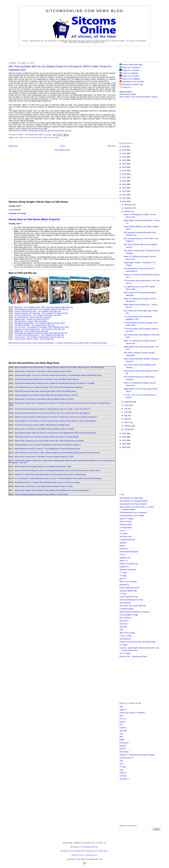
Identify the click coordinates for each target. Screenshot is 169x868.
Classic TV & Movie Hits (129, 564)
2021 (124, 164)
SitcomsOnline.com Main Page (131, 498)
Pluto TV (123, 749)
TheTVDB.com (125, 639)
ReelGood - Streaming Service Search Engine (137, 755)
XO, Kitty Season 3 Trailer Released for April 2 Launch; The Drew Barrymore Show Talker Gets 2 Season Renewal (58, 478)
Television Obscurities (128, 570)
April (126, 419)
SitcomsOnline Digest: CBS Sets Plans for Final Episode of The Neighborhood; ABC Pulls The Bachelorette (55, 433)
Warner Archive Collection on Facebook (135, 612)
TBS (121, 761)
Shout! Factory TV (126, 758)
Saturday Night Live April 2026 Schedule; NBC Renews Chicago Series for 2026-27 (46, 395)
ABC (17, 138)
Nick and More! (125, 603)
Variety (122, 546)
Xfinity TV (123, 773)
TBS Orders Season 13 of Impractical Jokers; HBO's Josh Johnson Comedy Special (47, 437)
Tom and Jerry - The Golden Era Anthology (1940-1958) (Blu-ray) (39, 327)
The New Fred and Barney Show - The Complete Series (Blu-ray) (39, 335)
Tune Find (123, 624)
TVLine (122, 531)
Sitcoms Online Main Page (131, 65)
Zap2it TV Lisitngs (126, 519)
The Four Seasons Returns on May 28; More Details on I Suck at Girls (41, 494)
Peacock (123, 746)
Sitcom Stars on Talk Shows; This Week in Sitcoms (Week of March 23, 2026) (44, 429)
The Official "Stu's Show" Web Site (133, 606)
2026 (124, 147)
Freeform (123, 728)
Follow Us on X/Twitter (131, 70)
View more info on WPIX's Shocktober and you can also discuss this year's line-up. (40, 131)
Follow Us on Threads (130, 76)
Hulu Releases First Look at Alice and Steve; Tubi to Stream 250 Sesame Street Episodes (49, 387)
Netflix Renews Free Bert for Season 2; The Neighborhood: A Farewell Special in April (47, 449)
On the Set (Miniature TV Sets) (131, 600)
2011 (124, 198)
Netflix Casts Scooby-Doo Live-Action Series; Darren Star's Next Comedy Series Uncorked (49, 441)
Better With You (27, 138)
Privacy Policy (78, 855)
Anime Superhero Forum (129, 597)
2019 (124, 171)
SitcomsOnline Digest (128, 94)
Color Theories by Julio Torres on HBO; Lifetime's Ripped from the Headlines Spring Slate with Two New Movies (57, 453)
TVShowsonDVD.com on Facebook (133, 513)
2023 (124, 157)
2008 (124, 437)
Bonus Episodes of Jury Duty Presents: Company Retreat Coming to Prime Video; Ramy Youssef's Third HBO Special (59, 367)
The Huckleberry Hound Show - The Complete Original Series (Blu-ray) (41, 309)
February (128, 426)
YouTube (123, 776)
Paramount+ (124, 743)
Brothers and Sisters (44, 138)
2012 (124, 195)
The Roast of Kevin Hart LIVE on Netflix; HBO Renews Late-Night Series (42, 425)
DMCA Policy (92, 855)
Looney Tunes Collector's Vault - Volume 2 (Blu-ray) (34, 339)
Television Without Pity (128, 591)
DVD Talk (123, 627)
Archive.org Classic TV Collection (132, 713)
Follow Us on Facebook (131, 67)
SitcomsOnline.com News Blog (84, 11)
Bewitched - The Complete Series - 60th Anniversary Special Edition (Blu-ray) (44, 307)
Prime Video (124, 752)
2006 (124, 444)
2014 (124, 188)
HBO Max (123, 731)
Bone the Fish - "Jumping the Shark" (133, 656)
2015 (124, 184)
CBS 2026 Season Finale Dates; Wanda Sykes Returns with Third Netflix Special (45, 391)
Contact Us (125, 87)
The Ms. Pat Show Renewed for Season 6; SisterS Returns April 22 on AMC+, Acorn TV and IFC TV (53, 409)
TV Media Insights (126, 609)
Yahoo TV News (126, 522)
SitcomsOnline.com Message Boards (134, 501)
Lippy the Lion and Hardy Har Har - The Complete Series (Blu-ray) (40, 329)
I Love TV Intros (126, 636)
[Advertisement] (84, 54)
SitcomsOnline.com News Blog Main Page (89, 851)
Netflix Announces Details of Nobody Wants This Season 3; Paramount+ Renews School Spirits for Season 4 (56, 417)
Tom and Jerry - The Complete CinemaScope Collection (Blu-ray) (39, 337)
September (129, 402)
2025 (124, 150)
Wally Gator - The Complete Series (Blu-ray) (31, 331)
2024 (124, 153)
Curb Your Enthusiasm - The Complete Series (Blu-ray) (35, 315)
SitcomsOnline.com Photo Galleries (133, 504)
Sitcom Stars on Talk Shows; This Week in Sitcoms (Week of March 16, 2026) (44, 457)
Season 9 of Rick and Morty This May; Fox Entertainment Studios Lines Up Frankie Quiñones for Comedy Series (57, 470)
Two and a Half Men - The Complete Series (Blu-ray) (34, 325)
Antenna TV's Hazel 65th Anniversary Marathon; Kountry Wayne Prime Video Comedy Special (50, 474)
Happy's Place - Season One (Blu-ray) (29, 319)
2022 (124, 160)
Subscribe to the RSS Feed (133, 85)
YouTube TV (124, 779)
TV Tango (123, 573)
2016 (124, 181)
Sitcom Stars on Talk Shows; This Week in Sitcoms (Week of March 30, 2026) (44, 399)
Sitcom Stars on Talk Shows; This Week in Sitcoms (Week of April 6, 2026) (43, 371)
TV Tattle (123, 576)
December (128, 205)
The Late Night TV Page (129, 615)
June (126, 412)
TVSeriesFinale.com (127, 540)
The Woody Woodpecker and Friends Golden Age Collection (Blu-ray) (41, 333)
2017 (124, 177)
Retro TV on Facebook (128, 582)
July (126, 409)
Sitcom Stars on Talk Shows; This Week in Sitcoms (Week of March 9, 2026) (44, 486)
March (127, 422)
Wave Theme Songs (127, 633)
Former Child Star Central (129, 588)
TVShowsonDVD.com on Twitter (132, 516)
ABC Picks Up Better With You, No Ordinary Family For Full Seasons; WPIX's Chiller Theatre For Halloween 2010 (60, 68)
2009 (124, 433)
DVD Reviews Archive (99, 343)
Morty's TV (124, 561)
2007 (124, 440)
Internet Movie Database (129, 552)
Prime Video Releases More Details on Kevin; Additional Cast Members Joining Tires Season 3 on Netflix (55, 383)
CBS (121, 716)
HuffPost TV (124, 567)
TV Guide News (125, 528)
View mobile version (62, 150)
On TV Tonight (125, 653)
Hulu (121, 734)
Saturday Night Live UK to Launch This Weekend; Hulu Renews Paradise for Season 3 (48, 445)
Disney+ (123, 722)
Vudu (121, 770)
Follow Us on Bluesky (130, 73)
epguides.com (125, 558)
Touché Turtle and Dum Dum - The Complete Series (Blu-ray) (38, 311)
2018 (124, 174)
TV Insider (123, 534)
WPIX (57, 138)
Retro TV (123, 579)
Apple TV (123, 710)
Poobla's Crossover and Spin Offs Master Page (137, 642)
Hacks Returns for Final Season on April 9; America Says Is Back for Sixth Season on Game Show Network (55, 421)
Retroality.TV (124, 585)
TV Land (123, 767)
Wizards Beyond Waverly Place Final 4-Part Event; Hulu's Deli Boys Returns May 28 (47, 379)
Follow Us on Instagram (131, 79)
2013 (124, 191)
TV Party (123, 594)
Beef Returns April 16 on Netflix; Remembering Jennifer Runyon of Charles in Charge (47, 482)
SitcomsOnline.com (89, 847)
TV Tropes (123, 645)
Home (63, 146)
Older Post (112, 146)
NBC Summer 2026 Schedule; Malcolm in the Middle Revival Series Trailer (43, 467)
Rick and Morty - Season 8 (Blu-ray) (28, 321)
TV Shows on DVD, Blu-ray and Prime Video (72, 343)
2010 (124, 202)
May (126, 415)
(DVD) (59, 315)
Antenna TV (124, 621)
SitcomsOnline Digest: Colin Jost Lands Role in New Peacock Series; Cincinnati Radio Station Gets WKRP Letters (58, 375)
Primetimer (124, 549)
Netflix (122, 740)
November (128, 208)
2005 (124, 447)
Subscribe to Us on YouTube (133, 82)
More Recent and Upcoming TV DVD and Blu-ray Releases (31, 343)
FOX (121, 725)
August (127, 405)
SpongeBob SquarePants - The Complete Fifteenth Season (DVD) (40, 323)
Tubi (121, 764)
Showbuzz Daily (126, 525)
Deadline (123, 543)
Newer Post (13, 146)
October (128, 211)
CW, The (123, 719)
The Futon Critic (126, 537)
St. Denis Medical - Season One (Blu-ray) (30, 317)
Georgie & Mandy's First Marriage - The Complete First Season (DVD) (41, 313)
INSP (121, 630)
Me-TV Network (125, 618)
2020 (124, 167)
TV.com (122, 555)
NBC (121, 737)
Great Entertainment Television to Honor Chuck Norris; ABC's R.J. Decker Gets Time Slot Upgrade (52, 413)
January (128, 429)
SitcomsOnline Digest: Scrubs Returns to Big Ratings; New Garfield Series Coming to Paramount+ (52, 490)
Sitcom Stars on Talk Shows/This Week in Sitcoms (139, 97)
